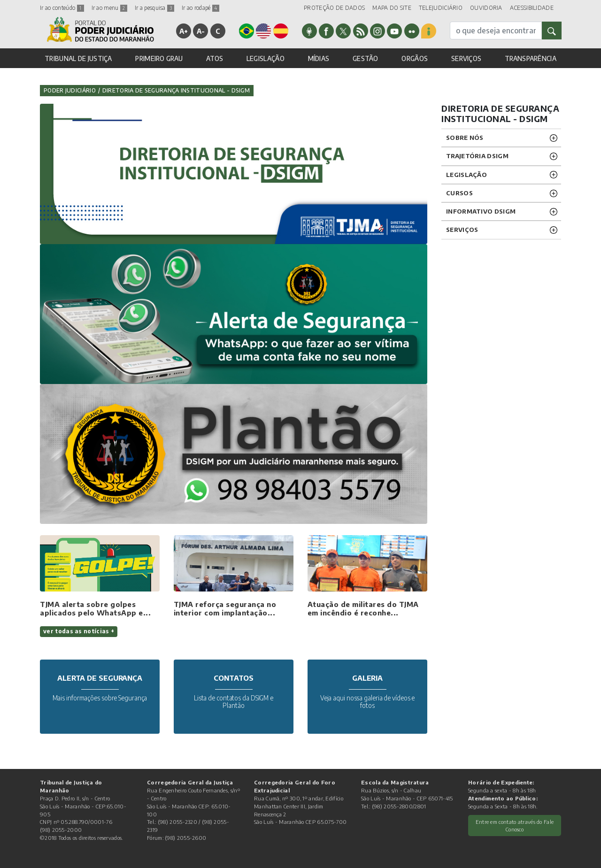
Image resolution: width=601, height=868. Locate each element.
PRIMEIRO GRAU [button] (159, 58)
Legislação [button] (466, 175)
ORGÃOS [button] (415, 58)
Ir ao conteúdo (62, 8)
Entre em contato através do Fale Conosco (515, 826)
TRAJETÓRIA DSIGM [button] (477, 156)
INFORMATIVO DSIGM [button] (481, 211)
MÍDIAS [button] (319, 58)
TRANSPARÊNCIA (531, 58)
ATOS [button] (215, 58)
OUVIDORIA (486, 8)
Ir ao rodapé (200, 8)
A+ (184, 31)
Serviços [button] (462, 230)
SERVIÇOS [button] (466, 58)
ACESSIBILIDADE (532, 8)
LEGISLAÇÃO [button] (266, 58)
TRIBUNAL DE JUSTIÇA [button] (78, 58)
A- (201, 31)
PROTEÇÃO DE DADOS (334, 8)
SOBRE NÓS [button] (465, 138)
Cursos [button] (459, 193)
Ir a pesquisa (154, 8)
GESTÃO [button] (366, 58)
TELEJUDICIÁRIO (441, 8)
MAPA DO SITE (392, 8)
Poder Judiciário (70, 90)
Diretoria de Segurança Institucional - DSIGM (176, 90)
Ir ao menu (109, 8)
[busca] (496, 31)
